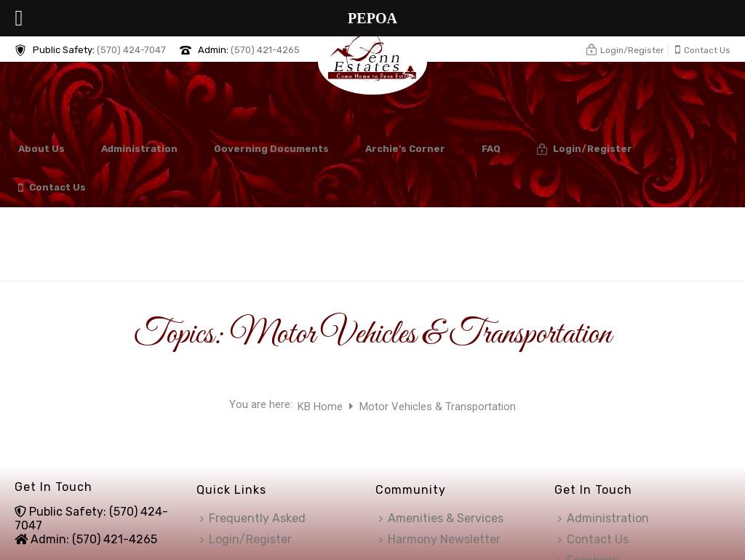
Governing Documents (271, 149)
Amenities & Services (441, 518)
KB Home (322, 407)
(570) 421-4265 (265, 50)
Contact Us (52, 188)
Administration (139, 149)
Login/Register (585, 149)
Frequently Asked (253, 518)
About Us (41, 149)
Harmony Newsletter (440, 539)
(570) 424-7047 (131, 50)
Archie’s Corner (405, 149)
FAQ (491, 149)
